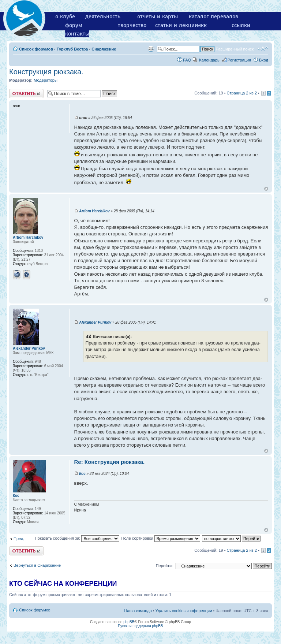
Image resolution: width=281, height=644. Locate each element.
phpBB (129, 622)
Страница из (242, 93)
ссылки (241, 25)
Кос (82, 474)
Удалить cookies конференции (184, 611)
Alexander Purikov (95, 322)
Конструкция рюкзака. (46, 72)
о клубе (65, 16)
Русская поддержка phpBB (140, 626)
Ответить (26, 94)
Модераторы (46, 80)
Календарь (209, 60)
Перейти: (164, 566)
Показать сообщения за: (77, 538)
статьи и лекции (177, 25)
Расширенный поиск (235, 49)
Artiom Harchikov (94, 211)
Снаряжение (104, 49)
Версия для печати (151, 49)
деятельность (103, 16)
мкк (202, 25)
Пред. (19, 539)
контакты (77, 34)
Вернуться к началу (266, 189)
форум (74, 25)
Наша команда (138, 611)
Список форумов (36, 49)
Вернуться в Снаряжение (37, 565)
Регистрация (239, 60)
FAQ (187, 60)
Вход (264, 60)
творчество (132, 25)
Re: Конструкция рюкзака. (110, 462)
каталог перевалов (213, 16)
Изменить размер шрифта (263, 49)
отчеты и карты (158, 16)
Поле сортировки (160, 538)
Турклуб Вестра (72, 49)
